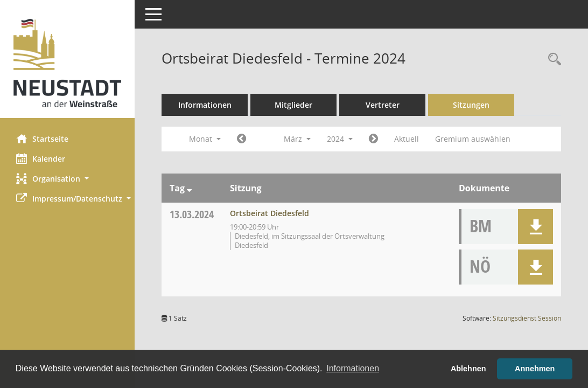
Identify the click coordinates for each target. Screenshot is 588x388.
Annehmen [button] (535, 369)
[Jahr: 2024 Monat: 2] (241, 139)
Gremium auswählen (473, 139)
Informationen (205, 105)
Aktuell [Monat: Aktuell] (407, 139)
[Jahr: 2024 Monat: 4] (373, 139)
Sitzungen (471, 105)
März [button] (297, 139)
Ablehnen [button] (468, 369)
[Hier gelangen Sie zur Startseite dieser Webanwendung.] (67, 63)
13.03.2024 (192, 214)
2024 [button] (340, 139)
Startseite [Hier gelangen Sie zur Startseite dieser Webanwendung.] (42, 138)
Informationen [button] (353, 368)
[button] (67, 179)
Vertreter (383, 105)
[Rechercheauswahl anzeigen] (552, 60)
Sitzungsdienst (527, 318)
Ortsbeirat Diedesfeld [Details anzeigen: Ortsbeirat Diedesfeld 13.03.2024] (269, 213)
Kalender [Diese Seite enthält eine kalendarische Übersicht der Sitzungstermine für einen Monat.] (41, 158)
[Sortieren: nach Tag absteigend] (189, 188)
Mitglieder (293, 105)
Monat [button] (205, 139)
